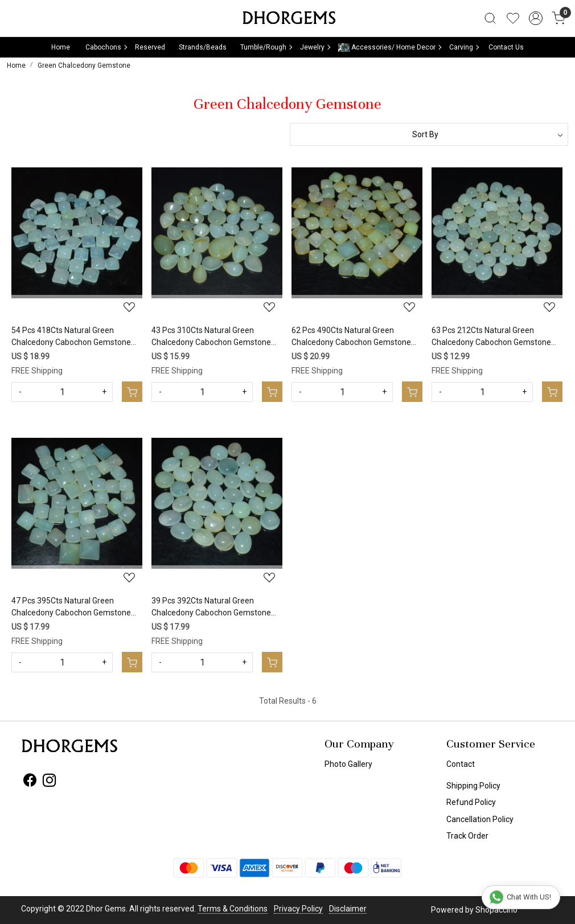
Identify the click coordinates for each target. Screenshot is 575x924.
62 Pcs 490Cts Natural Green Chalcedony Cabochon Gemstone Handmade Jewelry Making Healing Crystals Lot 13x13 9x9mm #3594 (355, 337)
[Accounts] (536, 18)
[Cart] (132, 392)
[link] (490, 18)
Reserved (150, 47)
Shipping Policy (473, 786)
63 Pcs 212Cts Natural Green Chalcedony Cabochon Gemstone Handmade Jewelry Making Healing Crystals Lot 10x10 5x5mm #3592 (495, 337)
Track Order (467, 836)
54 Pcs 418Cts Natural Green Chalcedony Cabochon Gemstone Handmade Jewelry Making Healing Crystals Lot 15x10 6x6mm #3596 (75, 337)
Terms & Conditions (233, 909)
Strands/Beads (203, 47)
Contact (461, 764)
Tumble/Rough (266, 47)
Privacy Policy (298, 909)
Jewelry (315, 47)
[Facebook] (30, 782)
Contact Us (506, 47)
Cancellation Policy (480, 819)
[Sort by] (429, 134)
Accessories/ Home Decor (389, 48)
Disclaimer (348, 909)
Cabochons (106, 47)
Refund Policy (471, 802)
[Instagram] (49, 782)
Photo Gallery (348, 764)
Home (61, 47)
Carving (464, 47)
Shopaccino (496, 910)
